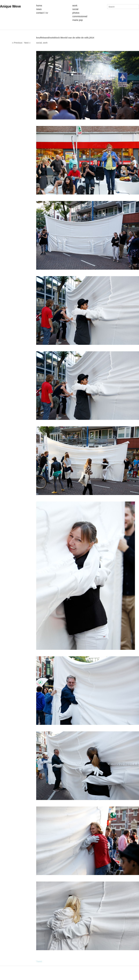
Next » (27, 43)
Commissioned (80, 16)
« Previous (17, 43)
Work (75, 6)
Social (75, 9)
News (39, 9)
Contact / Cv (42, 13)
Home (39, 6)
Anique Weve (10, 6)
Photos (76, 13)
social (39, 43)
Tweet (39, 961)
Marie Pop (78, 20)
